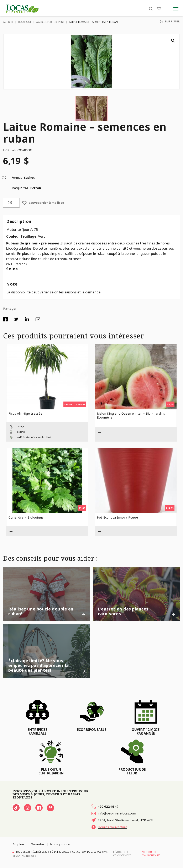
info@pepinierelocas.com (114, 813)
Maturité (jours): (20, 229)
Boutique (25, 22)
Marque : (18, 188)
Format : (17, 177)
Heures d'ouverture (109, 827)
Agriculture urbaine (50, 22)
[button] (173, 41)
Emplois (19, 844)
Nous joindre (60, 844)
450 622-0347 (105, 806)
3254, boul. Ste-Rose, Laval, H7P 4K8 (122, 820)
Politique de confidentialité (151, 854)
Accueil (8, 22)
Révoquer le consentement (122, 854)
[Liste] (159, 9)
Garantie (37, 844)
